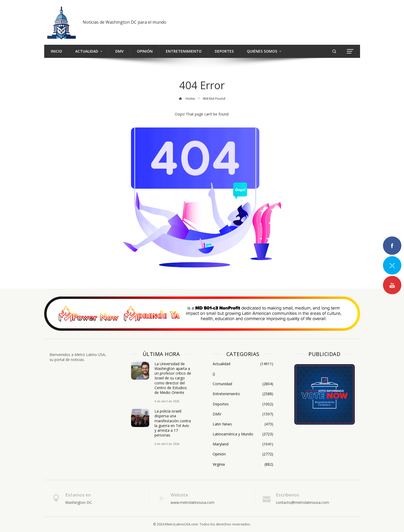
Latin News (243, 424)
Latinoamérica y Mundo (243, 434)
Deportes (243, 404)
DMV (243, 414)
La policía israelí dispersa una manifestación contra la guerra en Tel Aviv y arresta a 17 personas (173, 423)
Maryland (243, 444)
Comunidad (243, 384)
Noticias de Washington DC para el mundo (124, 22)
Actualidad (243, 364)
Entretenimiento (243, 394)
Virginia (243, 464)
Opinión (243, 454)
